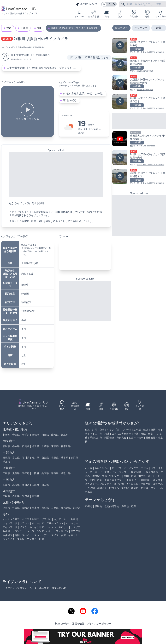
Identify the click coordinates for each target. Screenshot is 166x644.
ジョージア (38, 523)
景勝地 (98, 506)
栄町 (39, 28)
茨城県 (6, 446)
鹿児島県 (66, 508)
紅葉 (134, 506)
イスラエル (26, 527)
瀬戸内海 (119, 484)
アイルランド (10, 527)
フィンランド (10, 523)
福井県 (35, 458)
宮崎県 (55, 508)
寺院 (143, 434)
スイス (55, 535)
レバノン (51, 527)
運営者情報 (78, 624)
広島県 (35, 485)
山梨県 (45, 458)
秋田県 (45, 435)
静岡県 (74, 458)
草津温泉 (102, 488)
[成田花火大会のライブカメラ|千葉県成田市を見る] (139, 139)
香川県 (16, 496)
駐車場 (137, 430)
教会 (100, 480)
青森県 (16, 435)
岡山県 (26, 485)
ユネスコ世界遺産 (121, 434)
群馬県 (26, 446)
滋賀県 (16, 473)
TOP (9, 28)
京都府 (26, 473)
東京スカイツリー (114, 480)
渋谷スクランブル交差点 (98, 484)
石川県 (26, 458)
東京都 (55, 446)
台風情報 (134, 14)
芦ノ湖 (91, 488)
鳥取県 (6, 485)
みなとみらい (102, 468)
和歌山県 (66, 473)
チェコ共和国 (71, 519)
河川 (120, 14)
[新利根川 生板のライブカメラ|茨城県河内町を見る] (139, 65)
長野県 (55, 458)
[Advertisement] (56, 175)
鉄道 (146, 430)
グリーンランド (55, 523)
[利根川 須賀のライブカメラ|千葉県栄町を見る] (139, 46)
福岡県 (6, 508)
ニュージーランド (34, 531)
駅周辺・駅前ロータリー (145, 488)
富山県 (16, 458)
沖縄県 (77, 508)
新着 (159, 28)
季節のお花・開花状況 (102, 438)
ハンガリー (72, 523)
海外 (147, 14)
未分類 (21, 539)
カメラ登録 (161, 14)
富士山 (152, 476)
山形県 (55, 435)
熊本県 (35, 508)
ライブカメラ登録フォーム (17, 588)
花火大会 (121, 438)
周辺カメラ (121, 28)
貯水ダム (114, 488)
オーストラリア (11, 519)
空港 (102, 430)
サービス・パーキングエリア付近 (130, 468)
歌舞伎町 (146, 480)
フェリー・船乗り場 (130, 472)
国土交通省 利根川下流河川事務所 (31, 47)
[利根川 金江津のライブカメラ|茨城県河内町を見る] (139, 158)
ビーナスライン (108, 472)
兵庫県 (45, 473)
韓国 (17, 535)
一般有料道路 (151, 472)
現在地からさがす (87, 4)
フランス (24, 523)
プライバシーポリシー (99, 624)
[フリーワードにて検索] (123, 4)
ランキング (141, 28)
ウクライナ (9, 539)
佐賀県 (16, 508)
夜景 (153, 430)
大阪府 (35, 473)
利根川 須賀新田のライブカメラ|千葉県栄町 (75, 28)
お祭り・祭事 (136, 438)
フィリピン (62, 531)
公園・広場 (130, 476)
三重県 (6, 473)
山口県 (45, 485)
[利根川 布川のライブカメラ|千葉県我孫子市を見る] (139, 177)
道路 (107, 14)
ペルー (50, 531)
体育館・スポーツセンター (107, 476)
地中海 (142, 476)
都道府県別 (93, 14)
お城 (107, 434)
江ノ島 (157, 480)
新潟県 (6, 458)
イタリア (39, 527)
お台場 (89, 468)
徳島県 (6, 496)
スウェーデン (41, 535)
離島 (151, 434)
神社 (136, 434)
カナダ (57, 519)
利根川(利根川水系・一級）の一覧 (83, 94)
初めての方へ (62, 624)
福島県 (65, 435)
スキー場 (126, 430)
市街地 (89, 506)
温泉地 (125, 506)
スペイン (27, 535)
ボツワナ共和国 (31, 519)
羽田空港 (146, 484)
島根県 (16, 485)
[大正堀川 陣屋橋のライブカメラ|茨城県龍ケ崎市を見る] (139, 83)
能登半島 (158, 484)
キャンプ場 (113, 430)
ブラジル (46, 519)
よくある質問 (42, 588)
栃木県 (16, 446)
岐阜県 (65, 458)
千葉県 (24, 28)
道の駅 (125, 488)
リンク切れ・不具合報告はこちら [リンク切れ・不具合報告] (89, 57)
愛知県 (6, 462)
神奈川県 (66, 446)
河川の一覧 (69, 100)
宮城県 (35, 435)
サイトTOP (80, 14)
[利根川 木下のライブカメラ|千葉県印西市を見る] (139, 102)
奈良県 (55, 473)
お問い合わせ (59, 588)
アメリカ (32, 539)
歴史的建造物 (112, 506)
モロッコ (63, 527)
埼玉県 (35, 446)
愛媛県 (26, 496)
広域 (41, 539)
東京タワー (132, 480)
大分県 (45, 508)
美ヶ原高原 (132, 484)
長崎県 (26, 508)
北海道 (6, 435)
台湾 (63, 535)
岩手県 (26, 435)
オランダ (17, 531)
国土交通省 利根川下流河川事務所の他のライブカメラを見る (42, 68)
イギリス (73, 535)
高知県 (35, 496)
